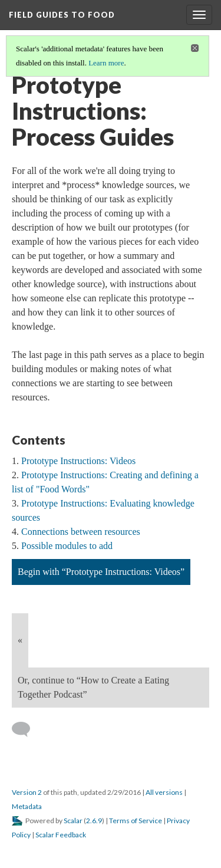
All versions (164, 792)
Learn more (106, 63)
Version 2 (27, 792)
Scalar (73, 821)
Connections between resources (81, 532)
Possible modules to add (67, 546)
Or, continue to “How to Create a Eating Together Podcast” (93, 687)
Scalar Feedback (61, 835)
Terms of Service (136, 821)
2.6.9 (94, 821)
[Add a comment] (26, 729)
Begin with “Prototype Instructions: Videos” (101, 572)
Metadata (27, 806)
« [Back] (20, 640)
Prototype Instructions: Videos (78, 461)
